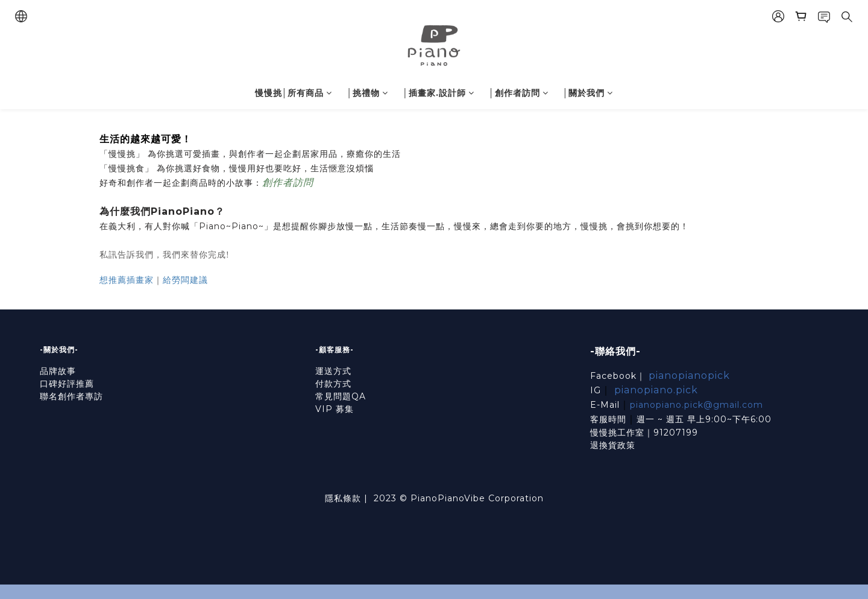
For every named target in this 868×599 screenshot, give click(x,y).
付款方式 (333, 384)
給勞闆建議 (185, 280)
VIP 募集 (335, 409)
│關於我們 (588, 93)
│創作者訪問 (519, 93)
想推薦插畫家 (127, 280)
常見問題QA (341, 396)
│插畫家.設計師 (439, 93)
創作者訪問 (288, 182)
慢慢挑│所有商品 (294, 93)
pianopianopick (689, 376)
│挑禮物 (367, 93)
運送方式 (333, 371)
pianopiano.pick (656, 390)
